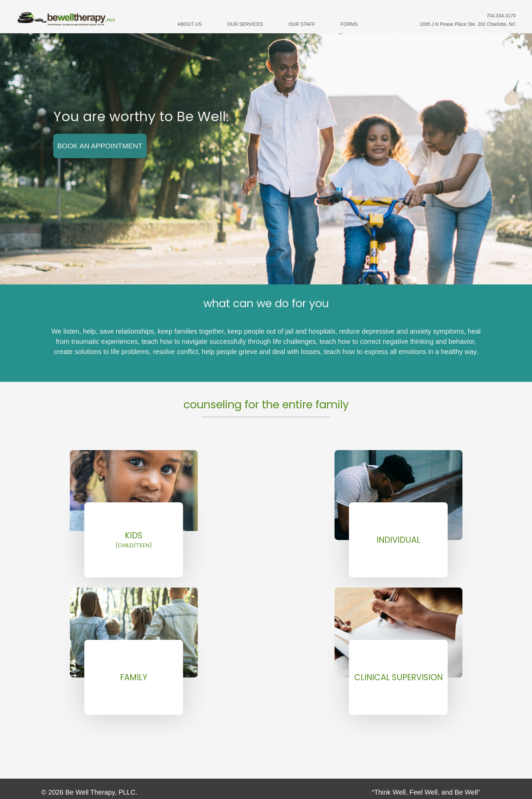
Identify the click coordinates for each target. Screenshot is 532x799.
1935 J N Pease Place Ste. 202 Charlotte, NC (468, 24)
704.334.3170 (501, 16)
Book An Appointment (100, 146)
